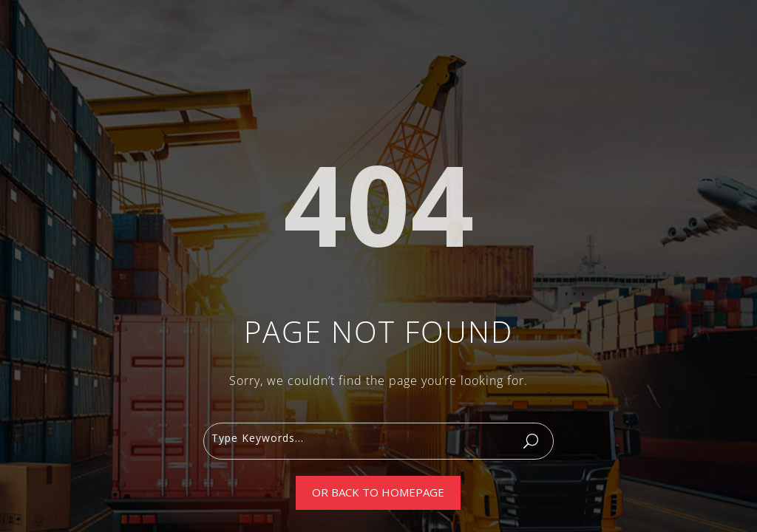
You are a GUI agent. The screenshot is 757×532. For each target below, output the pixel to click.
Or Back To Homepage (378, 492)
